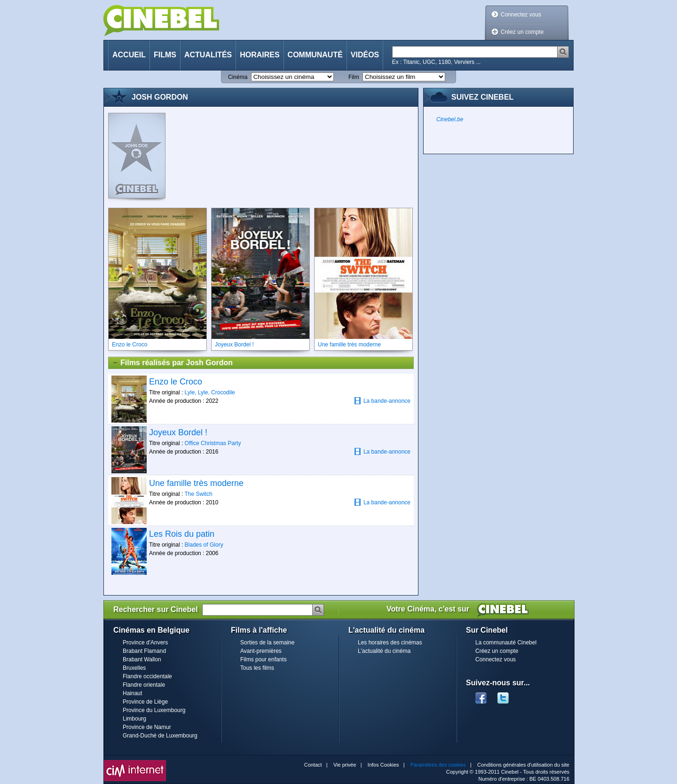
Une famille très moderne (196, 483)
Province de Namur (147, 727)
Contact (313, 765)
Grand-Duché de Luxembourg (160, 736)
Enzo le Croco (176, 382)
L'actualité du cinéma (384, 651)
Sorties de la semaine (267, 643)
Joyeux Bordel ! (178, 432)
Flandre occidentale (147, 676)
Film (354, 77)
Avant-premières (261, 651)
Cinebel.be (450, 119)
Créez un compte (522, 32)
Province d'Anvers (145, 643)
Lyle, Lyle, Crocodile (210, 392)
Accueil (129, 55)
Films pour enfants (264, 659)
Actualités (208, 55)
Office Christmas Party (213, 443)
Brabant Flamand (144, 651)
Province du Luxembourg (154, 710)
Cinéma (238, 77)
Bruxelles (134, 668)
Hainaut (132, 693)
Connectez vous (521, 15)
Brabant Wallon (142, 659)
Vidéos (365, 55)
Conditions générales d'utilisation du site (523, 765)
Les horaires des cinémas (390, 643)
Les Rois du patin (182, 534)
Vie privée (345, 765)
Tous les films (257, 668)
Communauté (315, 55)
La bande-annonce (382, 401)
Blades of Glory (204, 545)
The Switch (198, 494)
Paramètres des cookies (438, 765)
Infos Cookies (383, 765)
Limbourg (134, 719)
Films (165, 55)
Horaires (260, 55)
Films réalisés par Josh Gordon (172, 363)
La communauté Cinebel (506, 643)
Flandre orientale (144, 685)
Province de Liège (145, 702)
